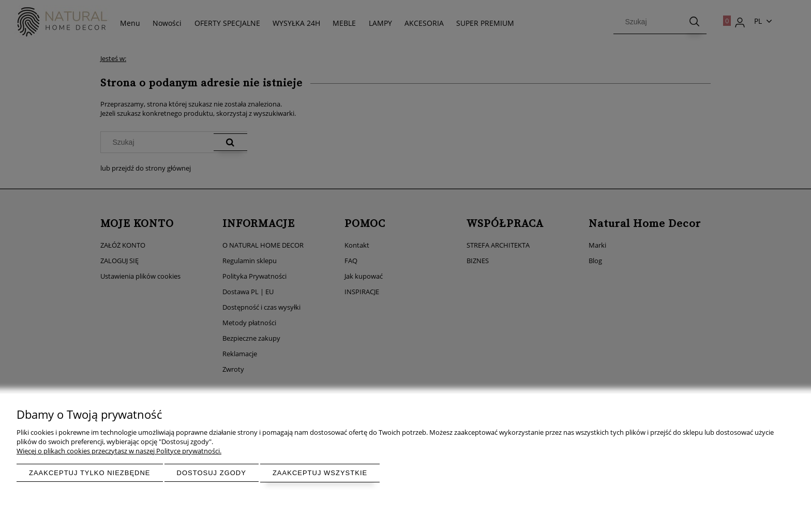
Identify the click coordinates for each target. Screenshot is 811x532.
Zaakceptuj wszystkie (320, 473)
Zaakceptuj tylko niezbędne (90, 473)
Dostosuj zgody (212, 473)
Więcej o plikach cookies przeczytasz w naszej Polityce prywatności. (119, 451)
